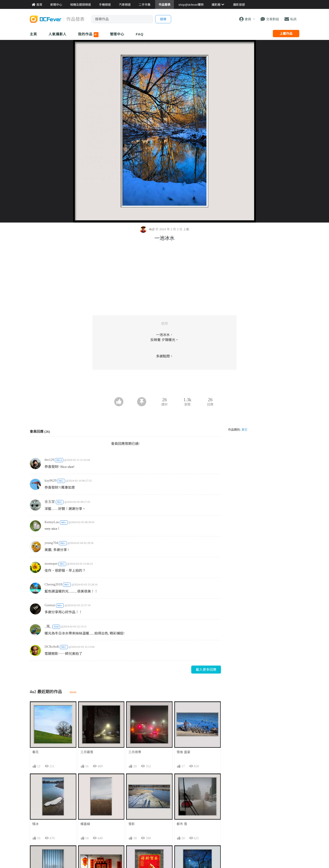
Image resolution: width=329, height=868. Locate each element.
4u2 (148, 229)
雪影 (132, 824)
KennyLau (52, 522)
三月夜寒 (135, 752)
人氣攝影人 (58, 34)
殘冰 (35, 824)
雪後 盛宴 (183, 752)
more (73, 692)
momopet (51, 564)
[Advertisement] (164, 385)
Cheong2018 (53, 584)
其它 (244, 430)
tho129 (49, 460)
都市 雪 (182, 824)
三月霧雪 (87, 752)
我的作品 (88, 35)
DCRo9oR (52, 647)
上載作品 (286, 34)
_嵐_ (48, 626)
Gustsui (50, 605)
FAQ (140, 34)
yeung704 (51, 543)
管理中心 (117, 34)
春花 (35, 752)
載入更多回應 (206, 670)
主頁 (33, 34)
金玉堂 (50, 502)
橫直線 (85, 824)
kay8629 (50, 480)
